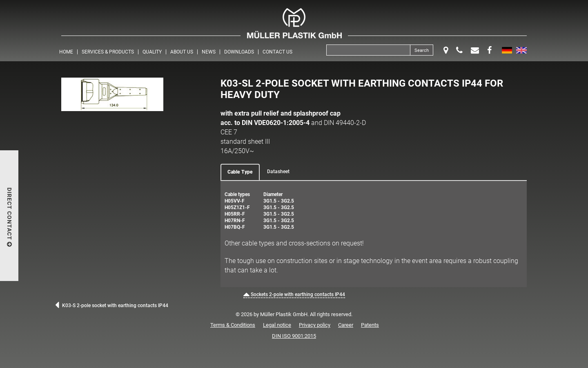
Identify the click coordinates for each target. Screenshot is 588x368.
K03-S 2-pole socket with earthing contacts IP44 (112, 306)
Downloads (239, 52)
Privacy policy (315, 325)
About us (182, 52)
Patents (370, 325)
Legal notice (277, 325)
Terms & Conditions (233, 325)
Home (66, 52)
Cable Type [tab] (240, 172)
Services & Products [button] (108, 52)
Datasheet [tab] (278, 172)
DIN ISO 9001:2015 (294, 336)
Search (422, 50)
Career (346, 325)
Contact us (277, 52)
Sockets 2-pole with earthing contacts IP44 (294, 294)
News (209, 52)
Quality (152, 52)
